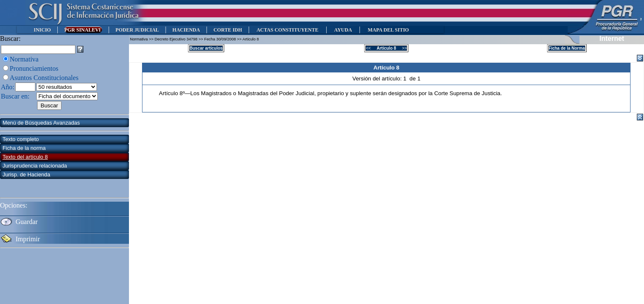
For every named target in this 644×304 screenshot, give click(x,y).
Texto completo (21, 139)
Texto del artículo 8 (25, 157)
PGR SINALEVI (83, 30)
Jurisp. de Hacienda (26, 175)
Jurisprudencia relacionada (35, 166)
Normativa (24, 59)
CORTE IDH (228, 30)
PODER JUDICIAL (137, 30)
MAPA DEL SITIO (388, 30)
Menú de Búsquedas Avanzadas (41, 123)
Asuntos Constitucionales (44, 78)
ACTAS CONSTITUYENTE (287, 30)
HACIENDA (186, 30)
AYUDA (343, 30)
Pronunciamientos (34, 68)
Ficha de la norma (24, 148)
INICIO (42, 30)
